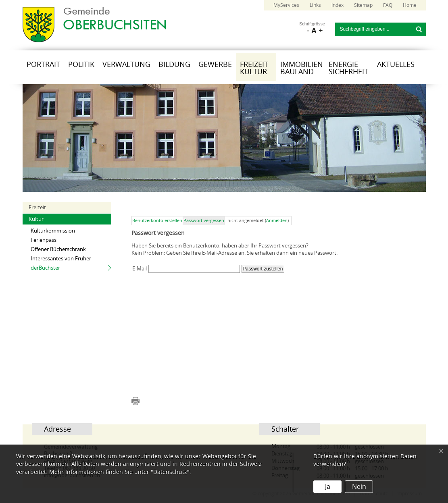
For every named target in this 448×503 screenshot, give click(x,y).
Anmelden (277, 221)
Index (338, 5)
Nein (359, 487)
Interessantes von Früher (61, 259)
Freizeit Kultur (254, 68)
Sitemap (363, 5)
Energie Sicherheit (348, 68)
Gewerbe (215, 64)
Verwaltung (126, 64)
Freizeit (37, 207)
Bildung (174, 64)
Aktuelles (396, 64)
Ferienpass (44, 240)
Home (410, 5)
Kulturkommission (53, 231)
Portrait (43, 64)
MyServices (286, 5)
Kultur (36, 219)
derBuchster (45, 268)
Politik (81, 64)
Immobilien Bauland (302, 68)
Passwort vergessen (204, 221)
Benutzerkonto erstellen (157, 221)
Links (315, 5)
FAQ (388, 5)
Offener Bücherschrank (58, 249)
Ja (328, 487)
